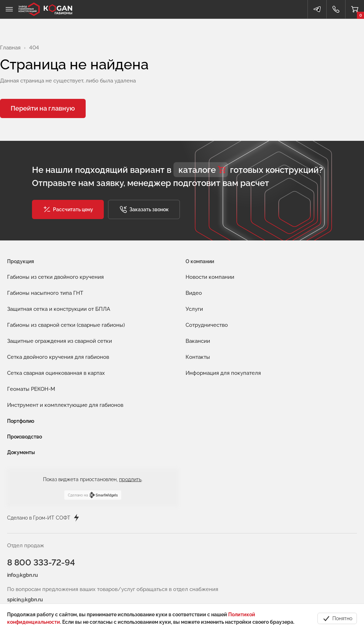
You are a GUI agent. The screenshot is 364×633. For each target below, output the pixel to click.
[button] (68, 209)
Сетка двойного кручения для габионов (58, 357)
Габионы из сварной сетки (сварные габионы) (66, 325)
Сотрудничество (207, 325)
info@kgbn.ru (23, 575)
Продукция (21, 261)
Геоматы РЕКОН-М (31, 389)
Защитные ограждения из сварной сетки (60, 341)
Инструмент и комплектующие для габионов (65, 405)
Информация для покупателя (223, 373)
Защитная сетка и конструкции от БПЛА (59, 309)
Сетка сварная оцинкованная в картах (56, 373)
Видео (194, 293)
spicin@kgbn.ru (25, 600)
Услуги (194, 309)
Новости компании (210, 277)
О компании (200, 261)
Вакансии (198, 341)
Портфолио (21, 421)
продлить (130, 479)
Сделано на (93, 495)
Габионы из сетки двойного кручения (55, 277)
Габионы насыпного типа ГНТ (45, 293)
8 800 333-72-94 (41, 562)
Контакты (198, 357)
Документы (21, 452)
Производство (25, 437)
